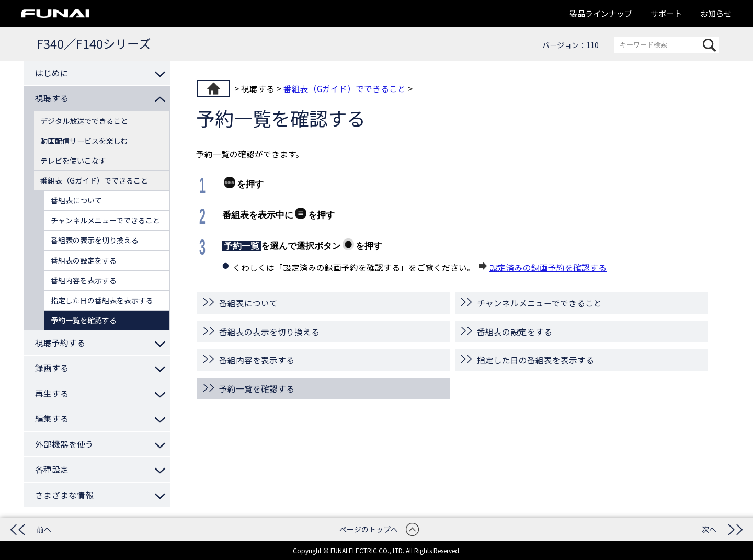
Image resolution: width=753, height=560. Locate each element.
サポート (666, 13)
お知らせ (716, 13)
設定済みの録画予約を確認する (548, 267)
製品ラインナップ (601, 13)
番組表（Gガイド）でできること (346, 88)
